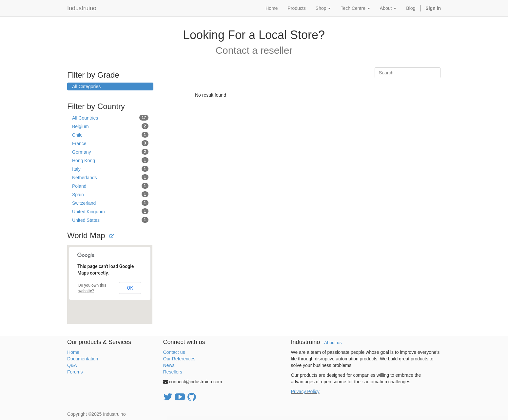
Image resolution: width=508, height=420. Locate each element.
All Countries (110, 118)
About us (333, 343)
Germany (110, 152)
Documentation (83, 359)
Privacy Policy (305, 391)
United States (110, 220)
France (110, 143)
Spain (110, 194)
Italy (110, 169)
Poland (110, 186)
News (169, 365)
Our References (179, 359)
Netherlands (110, 177)
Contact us (174, 352)
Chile (110, 135)
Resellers (173, 372)
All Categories (86, 86)
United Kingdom (110, 211)
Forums (75, 372)
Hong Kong (110, 160)
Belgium (110, 126)
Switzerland (110, 203)
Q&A (72, 365)
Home (73, 352)
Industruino (82, 8)
